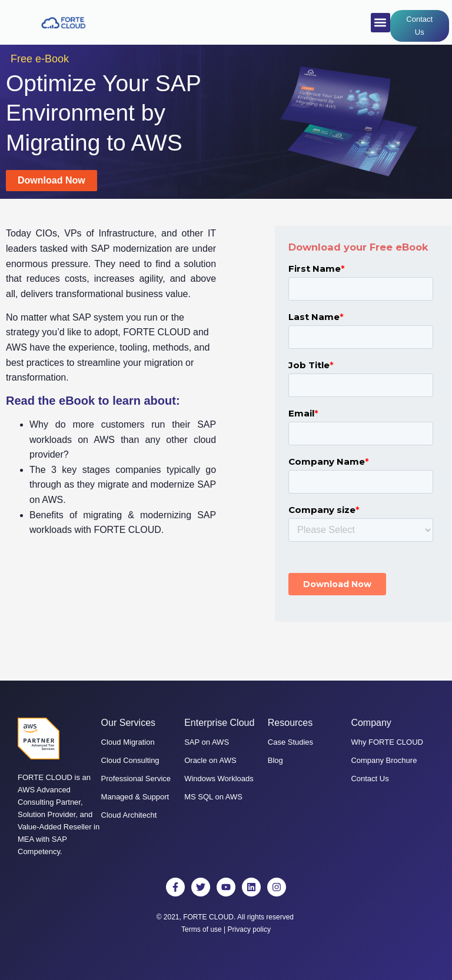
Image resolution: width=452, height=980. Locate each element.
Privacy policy (249, 929)
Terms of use (202, 929)
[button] (380, 23)
